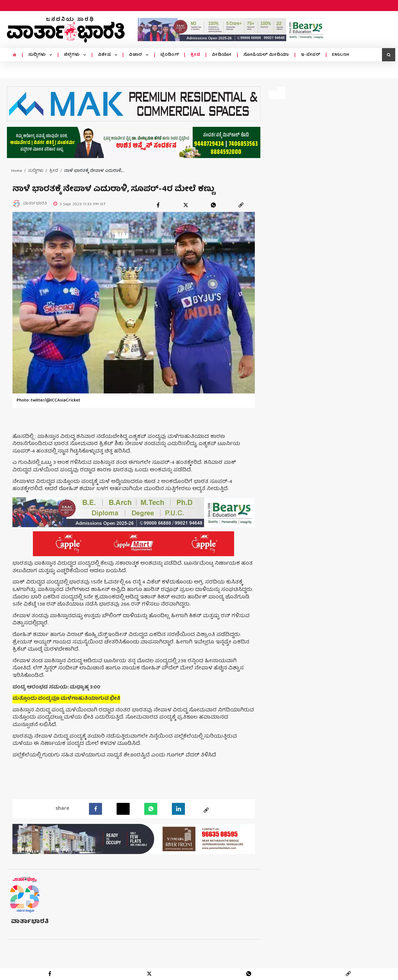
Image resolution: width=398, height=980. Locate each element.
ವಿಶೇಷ (105, 55)
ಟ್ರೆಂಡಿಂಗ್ (170, 55)
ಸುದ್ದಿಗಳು (38, 55)
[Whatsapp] (151, 808)
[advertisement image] (232, 30)
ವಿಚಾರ (136, 55)
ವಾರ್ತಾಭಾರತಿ (30, 921)
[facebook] (158, 205)
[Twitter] (123, 808)
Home (17, 171)
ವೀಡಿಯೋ (222, 55)
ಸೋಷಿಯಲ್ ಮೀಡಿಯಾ (266, 55)
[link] (241, 205)
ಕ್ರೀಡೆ (195, 55)
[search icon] (389, 55)
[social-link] (206, 810)
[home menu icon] (15, 55)
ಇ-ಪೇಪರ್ (311, 55)
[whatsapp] (213, 205)
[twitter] (186, 205)
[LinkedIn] (178, 808)
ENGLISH (341, 55)
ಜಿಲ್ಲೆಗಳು (73, 55)
